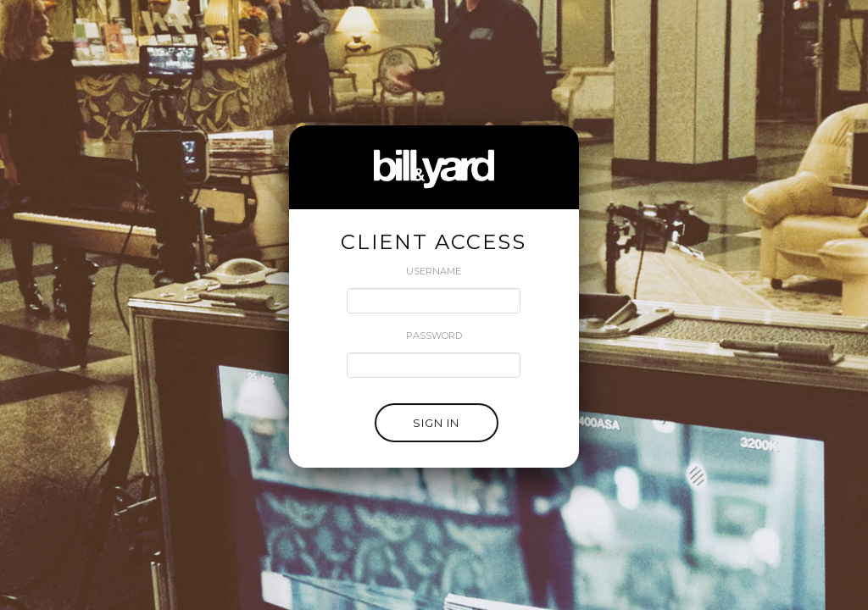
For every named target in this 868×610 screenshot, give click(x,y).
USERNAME (434, 271)
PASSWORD (434, 335)
